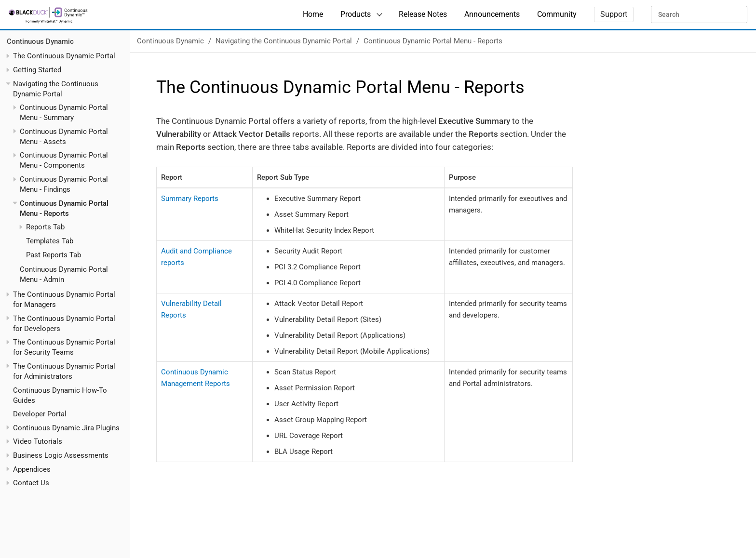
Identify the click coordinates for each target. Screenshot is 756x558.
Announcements (492, 14)
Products (356, 14)
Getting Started (37, 70)
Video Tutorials (38, 441)
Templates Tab (50, 241)
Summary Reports (190, 199)
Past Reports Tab (54, 255)
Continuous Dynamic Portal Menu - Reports (433, 41)
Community (557, 14)
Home (313, 14)
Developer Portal (40, 414)
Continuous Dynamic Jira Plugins (66, 428)
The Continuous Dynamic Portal (64, 56)
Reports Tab (45, 227)
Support (614, 14)
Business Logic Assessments (61, 455)
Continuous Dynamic (40, 41)
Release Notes (423, 14)
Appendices (32, 469)
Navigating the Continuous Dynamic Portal (284, 41)
